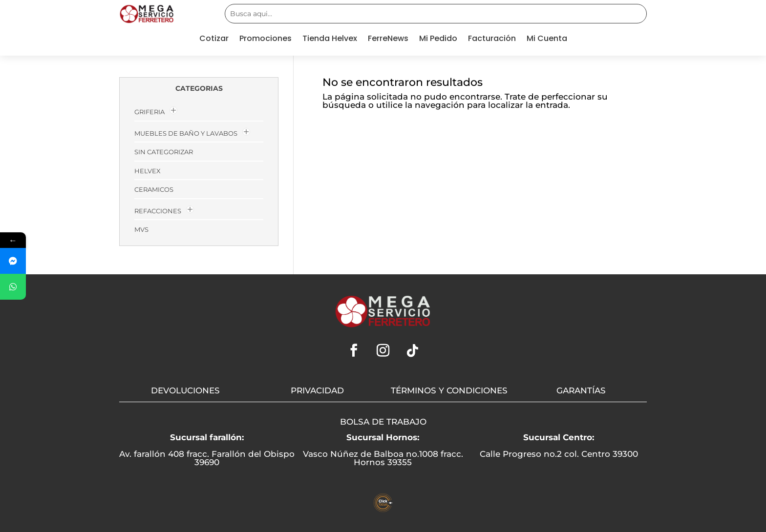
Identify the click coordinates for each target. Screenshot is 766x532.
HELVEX (148, 171)
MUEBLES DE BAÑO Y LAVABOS (186, 133)
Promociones (266, 40)
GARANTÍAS (581, 390)
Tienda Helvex (330, 40)
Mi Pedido (438, 40)
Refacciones (158, 211)
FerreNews (388, 40)
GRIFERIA (149, 112)
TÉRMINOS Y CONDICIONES (449, 390)
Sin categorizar (164, 152)
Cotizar (214, 40)
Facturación (492, 40)
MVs (141, 229)
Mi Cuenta (547, 40)
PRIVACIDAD (317, 390)
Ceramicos (154, 189)
